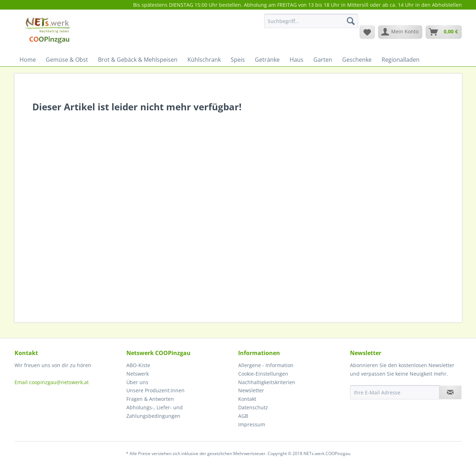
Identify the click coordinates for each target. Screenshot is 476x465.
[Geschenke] (357, 60)
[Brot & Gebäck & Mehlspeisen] (138, 60)
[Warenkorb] (444, 32)
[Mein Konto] (400, 32)
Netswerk (138, 374)
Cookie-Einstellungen (263, 374)
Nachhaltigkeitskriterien (267, 382)
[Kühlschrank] (204, 60)
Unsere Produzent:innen (155, 390)
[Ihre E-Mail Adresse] (395, 392)
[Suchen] (351, 21)
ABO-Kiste (138, 365)
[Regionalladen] (401, 60)
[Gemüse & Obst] (67, 60)
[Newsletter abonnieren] (450, 392)
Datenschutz (253, 407)
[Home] (28, 60)
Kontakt (247, 399)
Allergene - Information (266, 365)
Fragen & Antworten (150, 399)
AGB (243, 416)
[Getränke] (267, 60)
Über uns (137, 382)
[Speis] (238, 60)
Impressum (252, 424)
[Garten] (323, 60)
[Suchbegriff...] (311, 21)
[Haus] (297, 60)
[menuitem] (311, 24)
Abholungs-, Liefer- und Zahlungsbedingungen (155, 412)
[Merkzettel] (367, 32)
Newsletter (251, 390)
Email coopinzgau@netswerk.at (52, 382)
